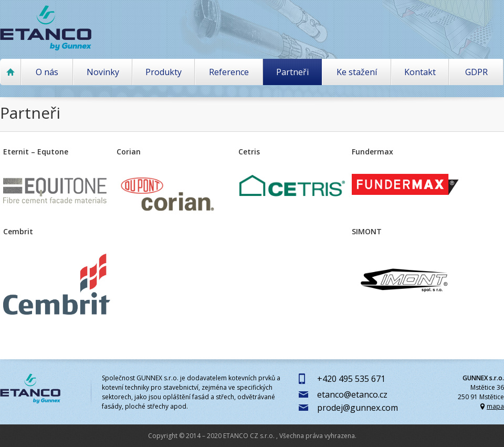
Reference (229, 72)
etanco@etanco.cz (352, 394)
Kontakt (420, 72)
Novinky (103, 72)
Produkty (164, 72)
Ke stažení (357, 72)
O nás (47, 72)
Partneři (292, 72)
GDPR (476, 72)
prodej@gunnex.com (358, 408)
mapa (495, 406)
